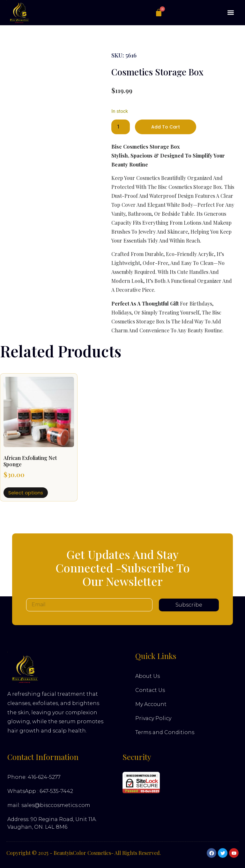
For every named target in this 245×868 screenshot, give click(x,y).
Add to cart (166, 127)
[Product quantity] (121, 127)
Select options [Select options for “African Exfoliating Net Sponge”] (26, 493)
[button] (231, 13)
